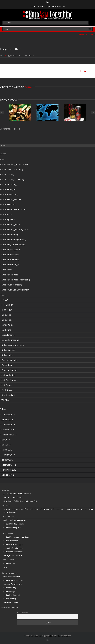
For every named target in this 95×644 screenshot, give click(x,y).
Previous (83, 34)
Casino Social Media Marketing (16, 280)
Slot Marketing (8, 375)
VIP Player (6, 400)
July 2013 (6, 440)
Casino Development (12, 595)
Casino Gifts (7, 215)
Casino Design (9, 591)
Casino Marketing (10, 235)
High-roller (7, 310)
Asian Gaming (8, 174)
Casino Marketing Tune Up (14, 524)
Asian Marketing (9, 184)
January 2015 (7, 420)
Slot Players (7, 385)
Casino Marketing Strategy (14, 240)
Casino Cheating (10, 588)
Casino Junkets (8, 220)
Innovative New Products (13, 548)
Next (92, 34)
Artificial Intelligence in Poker (15, 164)
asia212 (5, 56)
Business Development (13, 584)
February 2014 (8, 425)
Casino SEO (7, 270)
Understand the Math (12, 577)
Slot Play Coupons (10, 380)
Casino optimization (11, 250)
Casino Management (11, 225)
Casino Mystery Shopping (13, 245)
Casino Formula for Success (14, 210)
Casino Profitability (10, 255)
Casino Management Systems (15, 230)
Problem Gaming (9, 370)
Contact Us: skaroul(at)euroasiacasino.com (47, 6)
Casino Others (7, 533)
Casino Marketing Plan (12, 527)
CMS (4, 295)
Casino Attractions (11, 541)
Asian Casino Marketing (12, 169)
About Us (5, 490)
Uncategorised (8, 395)
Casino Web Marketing (12, 285)
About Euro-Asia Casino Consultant (17, 494)
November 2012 (9, 470)
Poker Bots (7, 365)
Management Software (13, 555)
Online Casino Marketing (13, 345)
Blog (5, 567)
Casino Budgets (9, 189)
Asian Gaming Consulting (13, 179)
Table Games (7, 390)
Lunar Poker (7, 325)
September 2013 (9, 435)
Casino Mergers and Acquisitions (16, 537)
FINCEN (5, 300)
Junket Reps (7, 320)
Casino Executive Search (13, 552)
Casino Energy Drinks (11, 199)
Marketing (6, 330)
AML (4, 159)
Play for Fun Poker (10, 360)
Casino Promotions (10, 260)
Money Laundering (10, 340)
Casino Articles (9, 563)
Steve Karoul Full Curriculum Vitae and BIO (20, 501)
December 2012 (9, 465)
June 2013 (6, 445)
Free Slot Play (8, 305)
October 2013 (8, 430)
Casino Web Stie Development (15, 290)
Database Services (11, 602)
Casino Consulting (10, 194)
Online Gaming (8, 350)
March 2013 (7, 450)
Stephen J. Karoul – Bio (12, 497)
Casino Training (10, 599)
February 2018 (8, 415)
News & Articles (8, 560)
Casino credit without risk (13, 580)
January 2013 (7, 460)
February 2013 (8, 455)
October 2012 (8, 475)
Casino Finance (8, 205)
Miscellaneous (8, 335)
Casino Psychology (10, 265)
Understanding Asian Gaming (15, 520)
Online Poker (7, 355)
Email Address (23, 613)
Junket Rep (6, 315)
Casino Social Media (11, 275)
